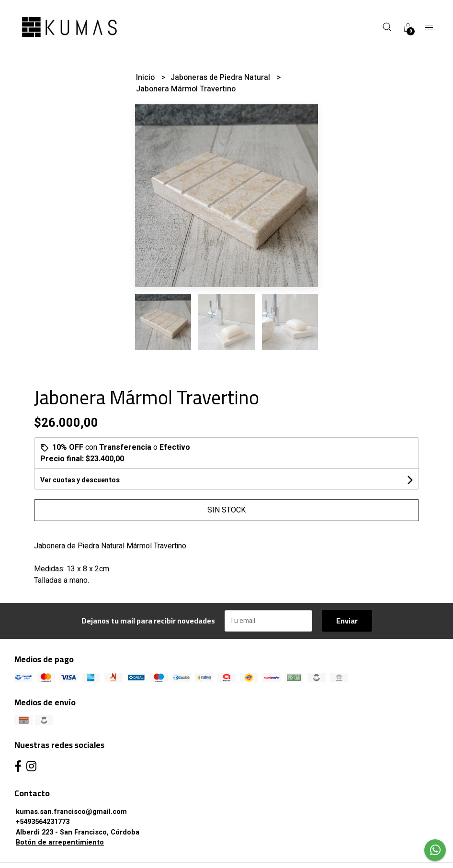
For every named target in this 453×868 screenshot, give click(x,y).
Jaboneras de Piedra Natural (221, 78)
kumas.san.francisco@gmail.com (71, 812)
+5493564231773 (43, 822)
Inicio (146, 78)
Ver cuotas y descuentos (80, 480)
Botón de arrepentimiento (60, 842)
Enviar (347, 621)
